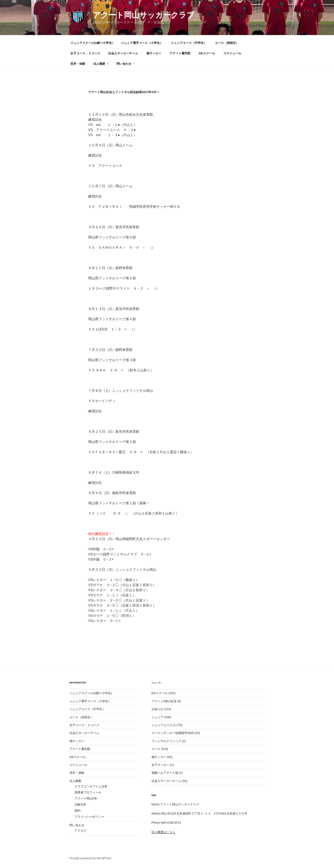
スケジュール (232, 53)
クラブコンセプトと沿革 (91, 786)
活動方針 (81, 805)
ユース (156, 749)
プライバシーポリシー (89, 817)
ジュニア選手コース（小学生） (142, 43)
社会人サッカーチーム (123, 53)
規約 (78, 810)
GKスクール (207, 53)
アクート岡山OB (86, 798)
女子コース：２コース (85, 53)
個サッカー (154, 53)
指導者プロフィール (88, 792)
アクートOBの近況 (164, 701)
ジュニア (157, 717)
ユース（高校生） (227, 43)
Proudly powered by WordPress (90, 858)
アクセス (81, 831)
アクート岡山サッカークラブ (143, 15)
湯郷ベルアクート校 (165, 773)
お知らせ (157, 709)
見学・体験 (78, 64)
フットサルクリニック (166, 741)
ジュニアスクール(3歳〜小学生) (91, 43)
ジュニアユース (162, 725)
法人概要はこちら (163, 832)
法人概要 (101, 64)
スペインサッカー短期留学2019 (173, 733)
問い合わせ (126, 64)
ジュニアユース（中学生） (189, 43)
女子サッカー (160, 765)
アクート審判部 (180, 53)
